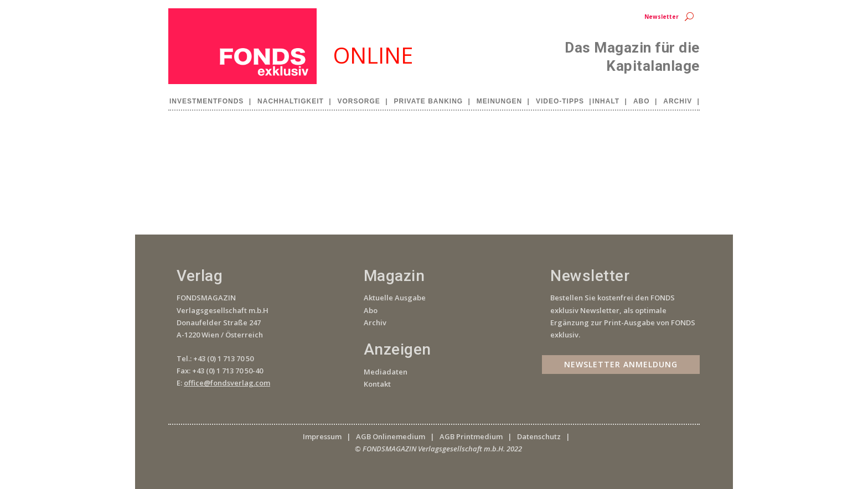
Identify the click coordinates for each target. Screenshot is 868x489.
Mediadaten (386, 372)
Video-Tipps (560, 101)
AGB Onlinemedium (391, 436)
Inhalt (606, 101)
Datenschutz (539, 436)
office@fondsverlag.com (227, 383)
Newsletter (662, 17)
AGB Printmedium (471, 436)
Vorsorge (359, 101)
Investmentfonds (206, 101)
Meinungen (499, 101)
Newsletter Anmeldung (621, 364)
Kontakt (377, 384)
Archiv (678, 101)
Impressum (322, 436)
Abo (642, 101)
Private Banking (429, 101)
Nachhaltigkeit (291, 101)
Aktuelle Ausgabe (395, 298)
